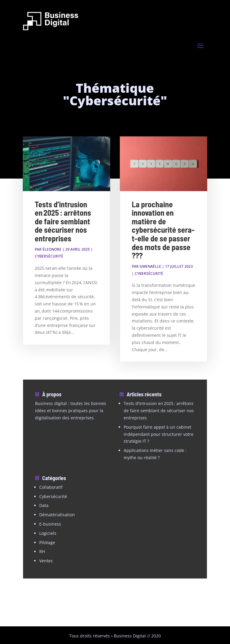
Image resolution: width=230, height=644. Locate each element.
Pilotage (47, 542)
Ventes (46, 561)
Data (44, 505)
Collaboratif (51, 487)
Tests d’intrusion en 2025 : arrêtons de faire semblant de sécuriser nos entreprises (63, 221)
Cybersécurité (49, 256)
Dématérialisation (57, 515)
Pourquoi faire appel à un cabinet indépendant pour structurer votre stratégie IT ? (159, 434)
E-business (50, 524)
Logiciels (48, 533)
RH (42, 551)
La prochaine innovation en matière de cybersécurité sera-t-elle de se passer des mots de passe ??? (163, 230)
